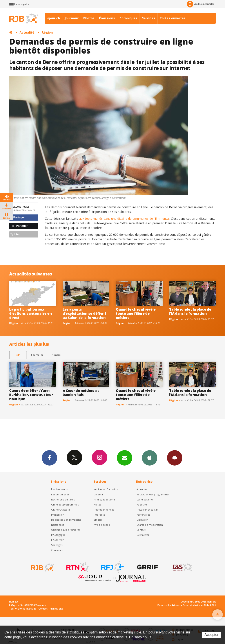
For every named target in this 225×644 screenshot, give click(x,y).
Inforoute (99, 515)
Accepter (211, 635)
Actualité (27, 32)
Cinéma (98, 494)
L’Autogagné (58, 535)
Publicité (142, 505)
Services (149, 18)
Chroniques (128, 18)
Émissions (107, 18)
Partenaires (143, 515)
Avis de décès (102, 525)
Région (47, 32)
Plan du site (56, 609)
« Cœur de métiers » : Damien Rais (81, 393)
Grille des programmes (65, 505)
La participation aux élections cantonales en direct (31, 313)
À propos (142, 489)
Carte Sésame (145, 499)
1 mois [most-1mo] (56, 355)
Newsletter (143, 535)
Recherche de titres (63, 499)
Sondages (57, 545)
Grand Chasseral (61, 510)
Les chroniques (60, 494)
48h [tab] (18, 355)
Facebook (49, 458)
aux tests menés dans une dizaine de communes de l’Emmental (124, 219)
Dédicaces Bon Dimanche (66, 520)
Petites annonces (104, 510)
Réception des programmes (153, 494)
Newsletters (125, 458)
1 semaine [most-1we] (37, 355)
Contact (141, 530)
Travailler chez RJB (147, 510)
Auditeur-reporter (201, 4)
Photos (89, 18)
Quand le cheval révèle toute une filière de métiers (136, 313)
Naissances (58, 525)
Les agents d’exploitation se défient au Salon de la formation (84, 313)
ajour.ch (54, 18)
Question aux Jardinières (66, 530)
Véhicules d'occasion (106, 489)
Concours (57, 550)
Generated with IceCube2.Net (199, 605)
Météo (98, 505)
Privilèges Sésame (104, 499)
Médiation (142, 520)
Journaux (72, 18)
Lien (15, 234)
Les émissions (59, 489)
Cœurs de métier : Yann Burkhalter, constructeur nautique (31, 395)
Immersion (58, 515)
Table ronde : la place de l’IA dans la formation (190, 311)
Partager (18, 217)
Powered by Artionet (169, 605)
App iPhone (150, 458)
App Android (175, 458)
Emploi (98, 520)
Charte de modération (150, 525)
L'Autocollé (58, 540)
